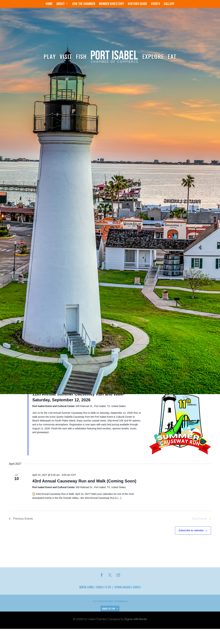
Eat (172, 56)
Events (155, 4)
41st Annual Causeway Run (59, 481)
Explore (153, 56)
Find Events (169, 438)
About (60, 4)
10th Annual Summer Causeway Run (68, 561)
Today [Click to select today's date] (23, 453)
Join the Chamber (84, 4)
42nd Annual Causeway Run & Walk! (68, 641)
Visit (66, 56)
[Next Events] (14, 453)
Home (49, 4)
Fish (81, 56)
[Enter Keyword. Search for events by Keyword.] (84, 438)
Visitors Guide (137, 4)
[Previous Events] (10, 453)
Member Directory (111, 4)
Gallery (169, 4)
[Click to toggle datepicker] (44, 453)
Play (50, 56)
